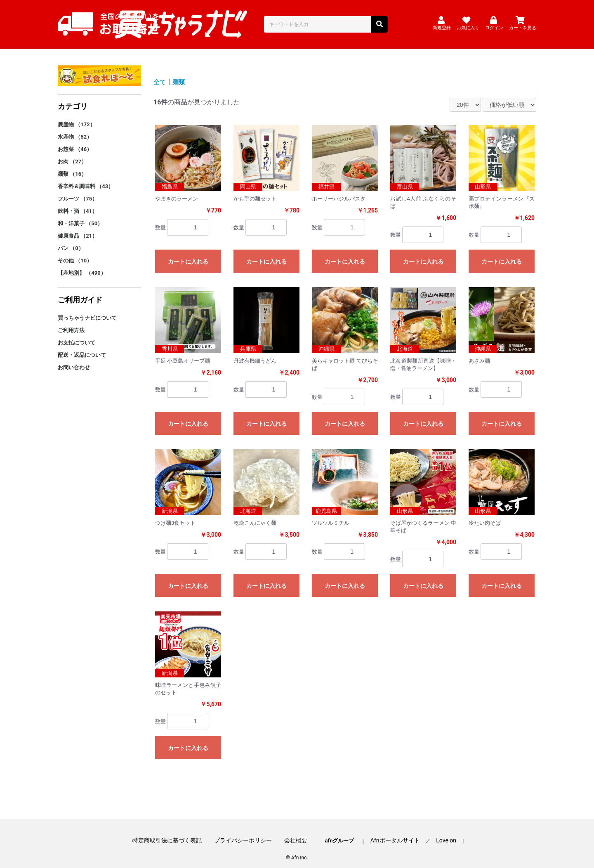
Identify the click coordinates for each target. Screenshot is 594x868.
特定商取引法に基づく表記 (172, 832)
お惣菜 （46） (75, 142)
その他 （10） (75, 254)
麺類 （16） (72, 167)
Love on (441, 832)
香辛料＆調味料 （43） (86, 179)
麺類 (180, 75)
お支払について (77, 336)
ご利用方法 (71, 323)
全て (160, 75)
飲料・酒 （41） (78, 204)
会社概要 (296, 832)
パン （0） (71, 241)
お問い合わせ (74, 360)
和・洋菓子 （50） (80, 216)
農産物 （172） (77, 117)
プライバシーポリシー (246, 832)
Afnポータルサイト (392, 832)
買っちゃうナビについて (87, 311)
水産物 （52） (75, 130)
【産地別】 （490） (82, 266)
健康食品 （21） (78, 229)
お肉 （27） (72, 154)
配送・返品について (82, 348)
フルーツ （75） (78, 192)
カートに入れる (188, 255)
